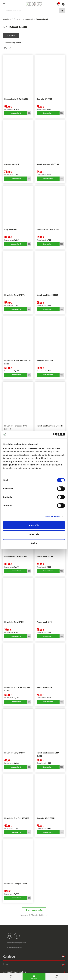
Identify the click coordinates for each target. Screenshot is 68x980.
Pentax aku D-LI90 (44, 687)
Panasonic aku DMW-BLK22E (16, 99)
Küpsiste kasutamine (15, 948)
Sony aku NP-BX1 (11, 230)
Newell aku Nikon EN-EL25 (48, 295)
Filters (11, 36)
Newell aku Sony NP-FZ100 (48, 164)
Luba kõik (34, 525)
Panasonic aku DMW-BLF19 (48, 230)
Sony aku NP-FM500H (46, 818)
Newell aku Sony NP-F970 (15, 295)
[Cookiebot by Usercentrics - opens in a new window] (53, 435)
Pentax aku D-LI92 (44, 622)
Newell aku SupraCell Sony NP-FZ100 (17, 689)
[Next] (10, 48)
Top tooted (18, 43)
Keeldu (34, 543)
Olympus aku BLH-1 (12, 164)
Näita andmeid (53, 517)
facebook (17, 936)
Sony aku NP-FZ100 (45, 361)
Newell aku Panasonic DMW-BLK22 (48, 754)
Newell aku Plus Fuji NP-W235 (17, 818)
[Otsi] (34, 11)
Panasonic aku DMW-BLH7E (16, 557)
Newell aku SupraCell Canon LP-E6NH (17, 362)
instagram (10, 936)
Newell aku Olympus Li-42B (16, 884)
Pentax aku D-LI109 (45, 557)
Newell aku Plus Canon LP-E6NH (50, 426)
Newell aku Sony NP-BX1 (14, 622)
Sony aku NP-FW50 (45, 99)
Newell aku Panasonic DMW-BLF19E (16, 428)
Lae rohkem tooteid (36, 910)
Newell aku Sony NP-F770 (15, 753)
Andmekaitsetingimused (16, 943)
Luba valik (34, 534)
